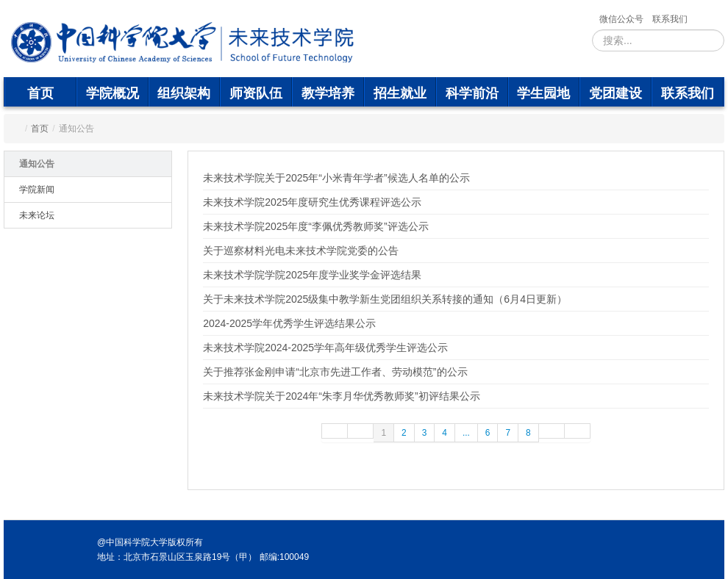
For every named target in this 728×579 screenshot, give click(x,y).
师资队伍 (256, 93)
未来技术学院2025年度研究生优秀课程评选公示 (312, 202)
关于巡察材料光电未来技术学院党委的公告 (301, 251)
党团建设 (615, 93)
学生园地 (543, 93)
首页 (40, 93)
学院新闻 (37, 190)
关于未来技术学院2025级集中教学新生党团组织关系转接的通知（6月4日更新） (385, 299)
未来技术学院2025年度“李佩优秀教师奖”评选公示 (315, 226)
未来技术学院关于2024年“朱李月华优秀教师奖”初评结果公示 (341, 396)
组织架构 (184, 93)
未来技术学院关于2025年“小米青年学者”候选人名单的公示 (336, 178)
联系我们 (670, 19)
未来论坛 (37, 215)
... (466, 433)
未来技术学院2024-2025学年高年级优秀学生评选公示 (325, 348)
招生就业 (400, 93)
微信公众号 (621, 19)
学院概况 (113, 93)
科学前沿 (472, 93)
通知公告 (37, 164)
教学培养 (328, 93)
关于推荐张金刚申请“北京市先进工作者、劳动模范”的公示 (335, 372)
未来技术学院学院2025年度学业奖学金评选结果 (312, 275)
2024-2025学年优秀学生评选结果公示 (289, 323)
